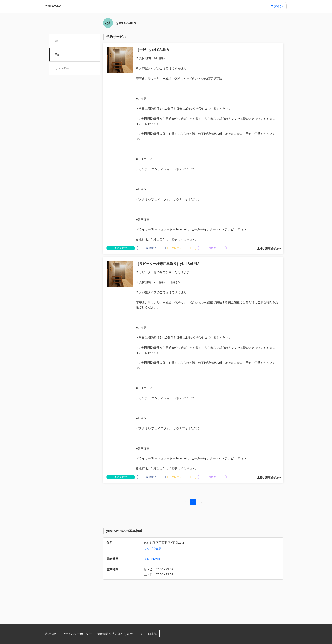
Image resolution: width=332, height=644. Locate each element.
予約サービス (116, 37)
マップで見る (153, 549)
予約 (57, 55)
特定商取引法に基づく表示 (115, 634)
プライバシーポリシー (77, 634)
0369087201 (152, 559)
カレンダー (62, 68)
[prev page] (185, 502)
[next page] (201, 502)
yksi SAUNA (53, 6)
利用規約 (51, 634)
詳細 (57, 41)
